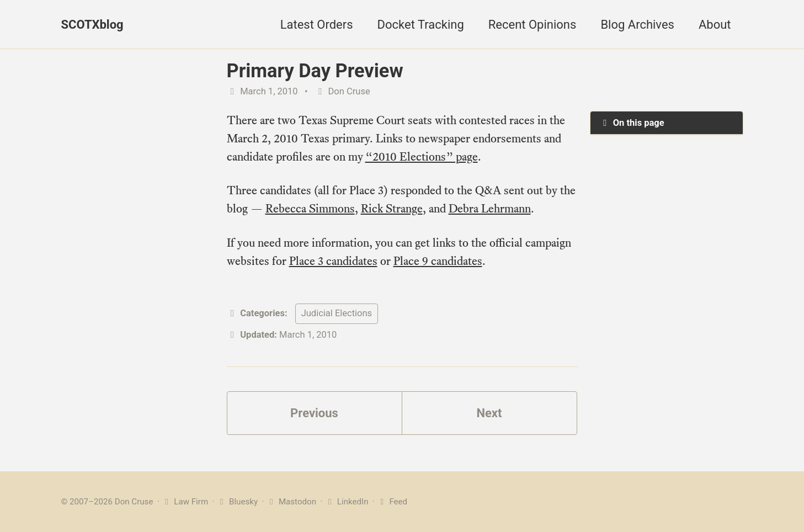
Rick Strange (392, 208)
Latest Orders (317, 25)
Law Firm (185, 502)
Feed (392, 502)
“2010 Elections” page (422, 156)
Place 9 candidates (438, 261)
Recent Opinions (533, 25)
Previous (314, 413)
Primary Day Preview (315, 71)
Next (489, 413)
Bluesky (237, 502)
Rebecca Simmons (310, 208)
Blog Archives (637, 25)
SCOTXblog (92, 25)
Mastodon (291, 502)
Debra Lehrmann (490, 208)
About (715, 25)
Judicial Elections (337, 313)
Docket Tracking (421, 25)
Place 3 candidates (333, 261)
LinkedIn (346, 502)
